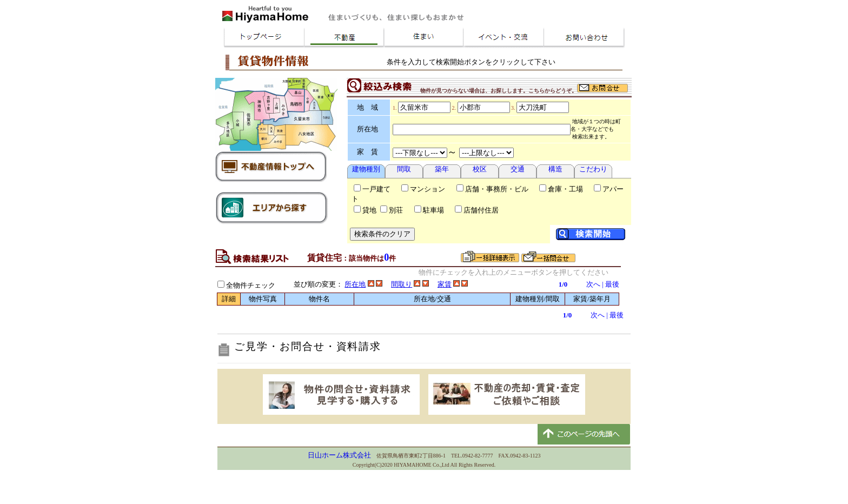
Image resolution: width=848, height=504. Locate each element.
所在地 (355, 284)
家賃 (445, 284)
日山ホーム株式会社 (339, 455)
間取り (402, 284)
